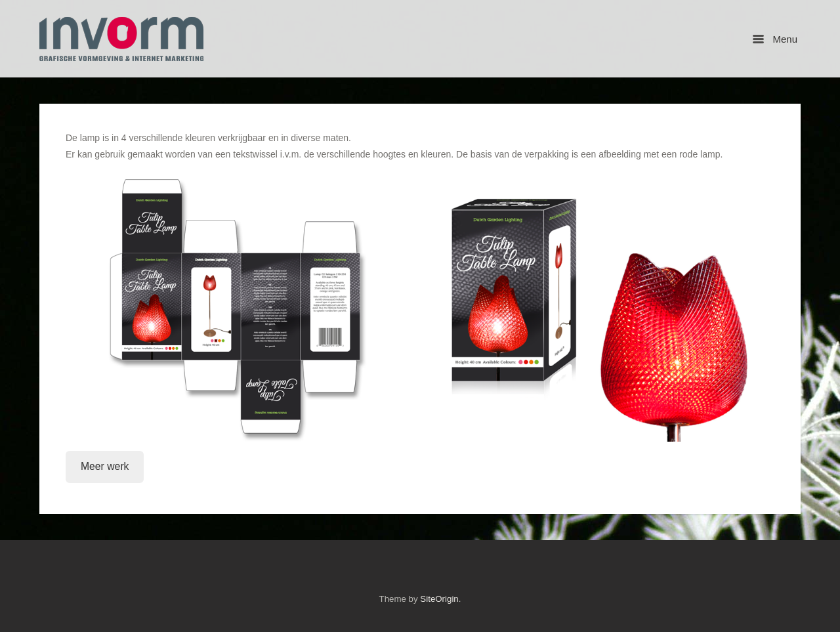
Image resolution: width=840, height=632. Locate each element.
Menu (775, 39)
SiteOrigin (439, 599)
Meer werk (105, 466)
